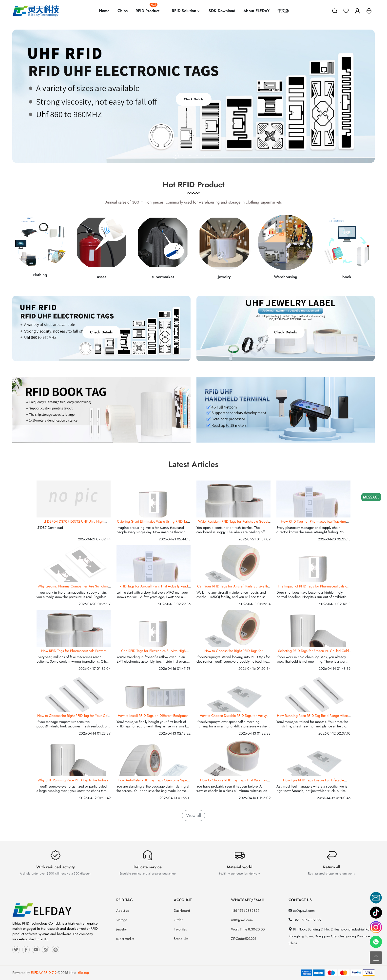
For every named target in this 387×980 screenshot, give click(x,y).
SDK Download (222, 11)
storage (122, 920)
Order (178, 920)
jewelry (121, 929)
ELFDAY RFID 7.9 (44, 973)
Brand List (181, 939)
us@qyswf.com (242, 920)
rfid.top (83, 973)
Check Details (194, 99)
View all (193, 815)
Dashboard (182, 911)
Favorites (180, 929)
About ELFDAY (256, 11)
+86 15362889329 (245, 911)
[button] (369, 11)
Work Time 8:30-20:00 (248, 929)
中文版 (283, 11)
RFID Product (150, 9)
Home (104, 11)
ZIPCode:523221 (244, 939)
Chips (123, 11)
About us (123, 911)
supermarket (125, 939)
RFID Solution (186, 11)
